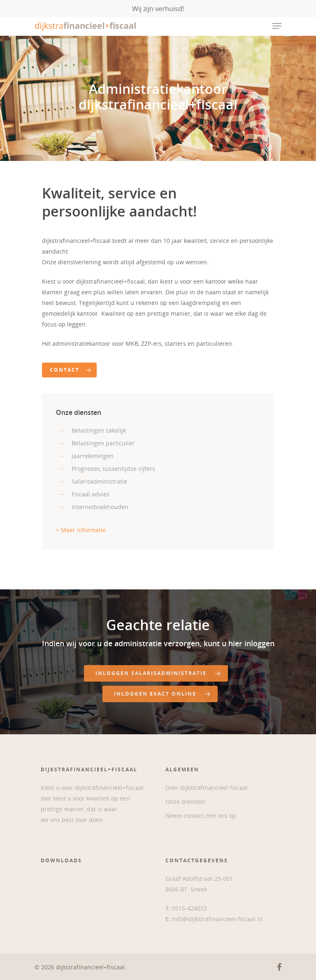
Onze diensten (186, 802)
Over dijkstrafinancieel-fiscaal (207, 788)
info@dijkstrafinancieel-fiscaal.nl (217, 919)
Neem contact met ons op (201, 816)
